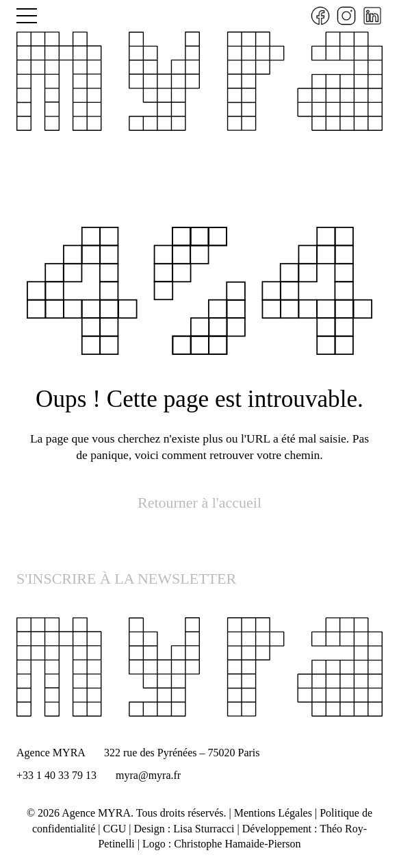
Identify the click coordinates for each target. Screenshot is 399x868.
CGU (115, 829)
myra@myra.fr (148, 775)
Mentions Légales (273, 813)
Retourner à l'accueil (200, 503)
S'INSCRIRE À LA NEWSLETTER (126, 579)
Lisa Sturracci (204, 829)
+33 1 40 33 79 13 (56, 775)
